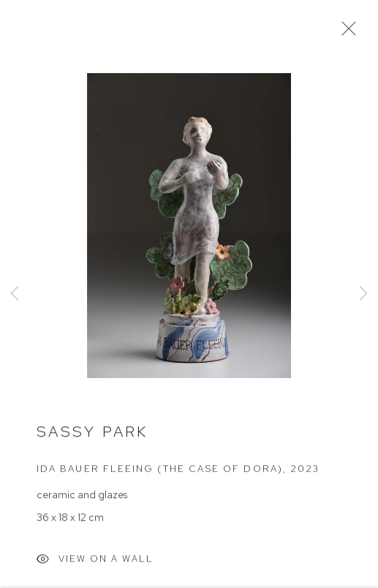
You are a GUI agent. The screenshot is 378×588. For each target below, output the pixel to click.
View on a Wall (95, 563)
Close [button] (345, 33)
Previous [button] (15, 294)
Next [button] (363, 294)
